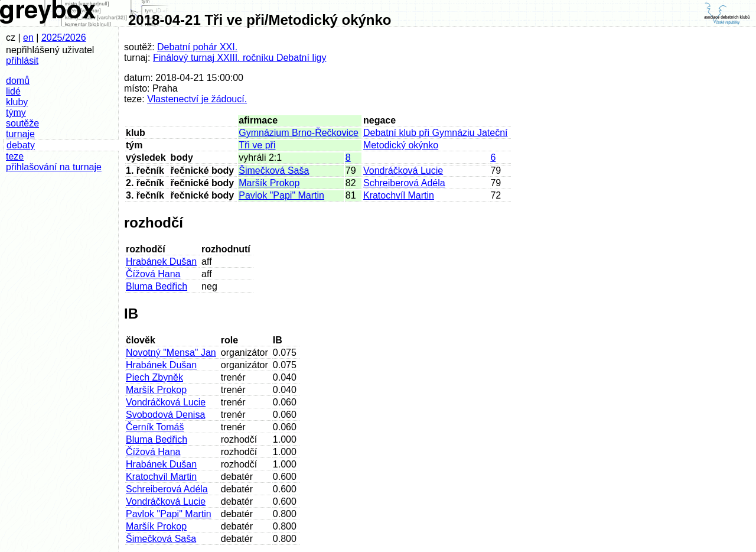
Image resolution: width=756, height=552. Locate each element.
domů (18, 81)
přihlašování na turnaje (54, 167)
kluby (17, 102)
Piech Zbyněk (154, 377)
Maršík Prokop (269, 183)
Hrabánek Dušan (161, 262)
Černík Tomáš (155, 427)
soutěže (22, 123)
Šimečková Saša (274, 171)
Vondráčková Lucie (403, 171)
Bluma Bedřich (157, 286)
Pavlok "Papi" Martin (281, 195)
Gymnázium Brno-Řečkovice (299, 133)
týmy (16, 113)
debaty (21, 145)
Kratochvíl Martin (399, 195)
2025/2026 (64, 38)
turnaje (20, 134)
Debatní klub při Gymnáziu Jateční (436, 133)
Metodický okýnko (401, 145)
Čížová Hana (153, 274)
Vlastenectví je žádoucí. (197, 99)
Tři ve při (257, 145)
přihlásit (22, 61)
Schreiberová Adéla (404, 183)
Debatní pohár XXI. (197, 47)
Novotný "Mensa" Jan (171, 353)
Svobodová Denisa (165, 415)
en (28, 38)
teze (15, 156)
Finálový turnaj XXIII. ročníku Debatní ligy (239, 58)
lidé (13, 91)
